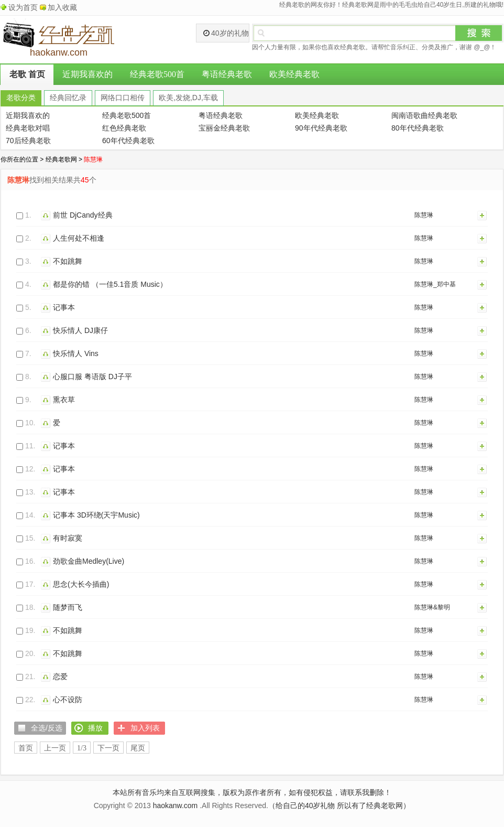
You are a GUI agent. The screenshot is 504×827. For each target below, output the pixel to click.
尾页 (138, 748)
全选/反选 (47, 728)
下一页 (108, 748)
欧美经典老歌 (294, 74)
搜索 (479, 33)
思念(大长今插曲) (81, 584)
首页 (26, 748)
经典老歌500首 (157, 74)
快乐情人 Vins (76, 353)
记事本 (64, 307)
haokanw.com (176, 805)
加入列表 (483, 215)
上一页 (55, 748)
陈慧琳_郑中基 (435, 284)
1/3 (82, 748)
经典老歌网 (61, 159)
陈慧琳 (424, 215)
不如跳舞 (68, 261)
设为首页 (23, 7)
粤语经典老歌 (227, 74)
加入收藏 (62, 7)
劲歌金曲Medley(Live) (89, 561)
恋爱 (60, 676)
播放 (47, 215)
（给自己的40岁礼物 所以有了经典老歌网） (339, 805)
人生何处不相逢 (79, 238)
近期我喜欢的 (87, 74)
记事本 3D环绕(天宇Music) (96, 515)
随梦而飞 (68, 607)
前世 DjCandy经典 (83, 215)
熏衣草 (64, 400)
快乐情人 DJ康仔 (80, 330)
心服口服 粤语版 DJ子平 (92, 377)
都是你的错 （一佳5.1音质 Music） (110, 284)
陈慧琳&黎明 (432, 607)
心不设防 (68, 700)
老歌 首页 (27, 74)
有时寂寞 (68, 538)
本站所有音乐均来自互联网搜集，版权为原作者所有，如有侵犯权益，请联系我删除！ (252, 792)
